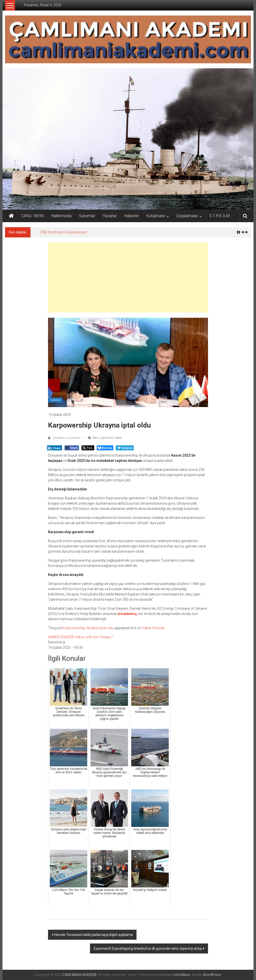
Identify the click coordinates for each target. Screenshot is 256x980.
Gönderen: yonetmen (66, 438)
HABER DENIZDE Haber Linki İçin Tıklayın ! (80, 637)
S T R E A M (219, 216)
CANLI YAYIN (32, 216)
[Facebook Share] (72, 448)
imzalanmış (127, 614)
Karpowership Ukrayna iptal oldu (88, 628)
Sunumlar (87, 216)
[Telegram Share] (125, 448)
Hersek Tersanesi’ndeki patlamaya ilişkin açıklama (93, 935)
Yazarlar (110, 216)
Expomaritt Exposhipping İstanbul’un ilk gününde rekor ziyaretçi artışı (148, 948)
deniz (96, 438)
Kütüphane (156, 216)
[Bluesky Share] (105, 448)
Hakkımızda (61, 216)
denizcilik (107, 438)
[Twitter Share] (88, 448)
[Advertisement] (128, 277)
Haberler (132, 216)
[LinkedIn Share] (54, 448)
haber (118, 438)
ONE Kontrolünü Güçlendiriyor (64, 232)
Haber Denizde (153, 628)
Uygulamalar (187, 216)
